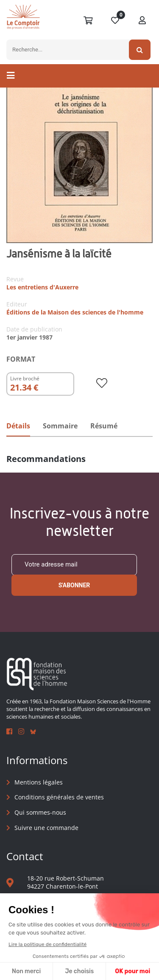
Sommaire (60, 426)
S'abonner (74, 585)
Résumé (104, 426)
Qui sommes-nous (40, 812)
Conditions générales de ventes (59, 797)
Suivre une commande (46, 828)
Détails (18, 426)
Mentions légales (39, 782)
